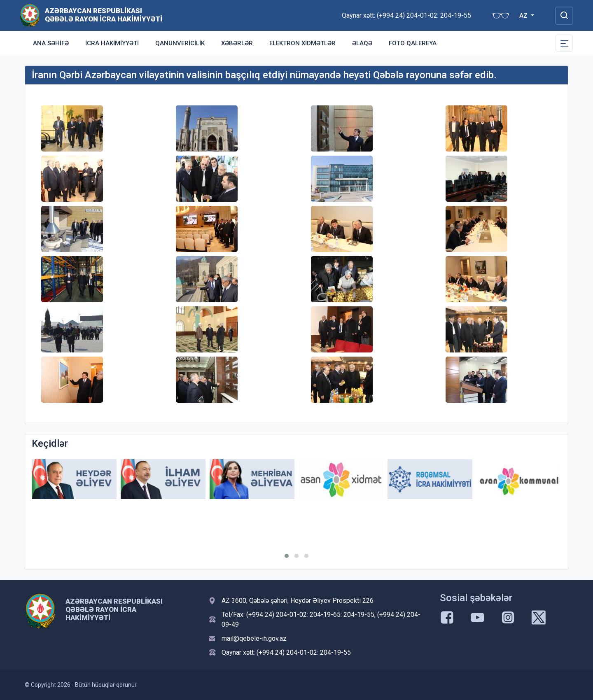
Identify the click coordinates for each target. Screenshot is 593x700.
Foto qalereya (413, 43)
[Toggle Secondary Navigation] (564, 43)
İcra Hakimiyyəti (112, 43)
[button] (287, 556)
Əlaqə (362, 43)
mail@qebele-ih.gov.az (254, 638)
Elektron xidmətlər (302, 43)
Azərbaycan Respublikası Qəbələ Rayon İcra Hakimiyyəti (104, 15)
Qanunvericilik (180, 43)
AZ (524, 16)
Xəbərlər (237, 43)
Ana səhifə (51, 43)
